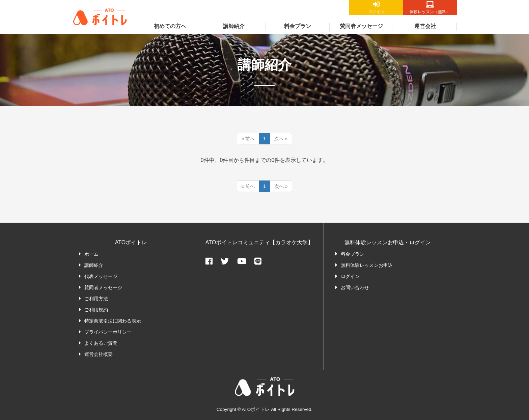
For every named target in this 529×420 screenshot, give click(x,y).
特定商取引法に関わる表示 (113, 321)
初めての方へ (170, 26)
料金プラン (298, 26)
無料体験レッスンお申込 (367, 265)
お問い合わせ (355, 287)
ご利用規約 (96, 310)
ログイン (376, 12)
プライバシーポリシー (108, 332)
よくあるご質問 (101, 343)
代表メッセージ (101, 276)
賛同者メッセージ (361, 26)
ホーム (91, 254)
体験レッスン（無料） (430, 12)
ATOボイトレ (100, 32)
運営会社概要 (99, 354)
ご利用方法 (96, 299)
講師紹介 (234, 26)
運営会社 (425, 26)
